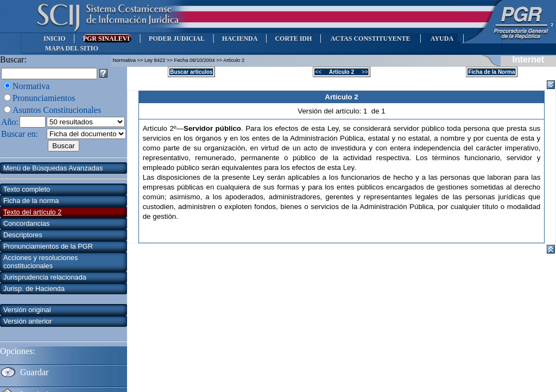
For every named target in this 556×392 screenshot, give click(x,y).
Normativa (31, 86)
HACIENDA (240, 39)
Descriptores (23, 235)
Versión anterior (28, 321)
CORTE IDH (293, 39)
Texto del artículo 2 (32, 212)
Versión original (27, 310)
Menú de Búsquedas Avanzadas (53, 168)
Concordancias (26, 223)
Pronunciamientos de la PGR (48, 246)
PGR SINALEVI (107, 39)
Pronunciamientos (44, 98)
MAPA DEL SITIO (72, 48)
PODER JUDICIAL (177, 39)
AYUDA (442, 39)
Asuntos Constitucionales (57, 110)
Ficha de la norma (31, 201)
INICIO (55, 39)
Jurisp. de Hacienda (34, 289)
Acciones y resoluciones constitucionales (40, 262)
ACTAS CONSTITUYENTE (370, 39)
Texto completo (27, 189)
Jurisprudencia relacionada (45, 277)
